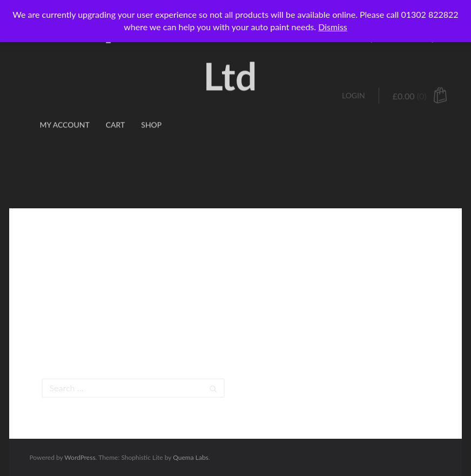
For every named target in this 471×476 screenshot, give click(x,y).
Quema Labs (191, 457)
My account (64, 95)
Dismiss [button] (333, 27)
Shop (151, 95)
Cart (116, 95)
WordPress (80, 457)
